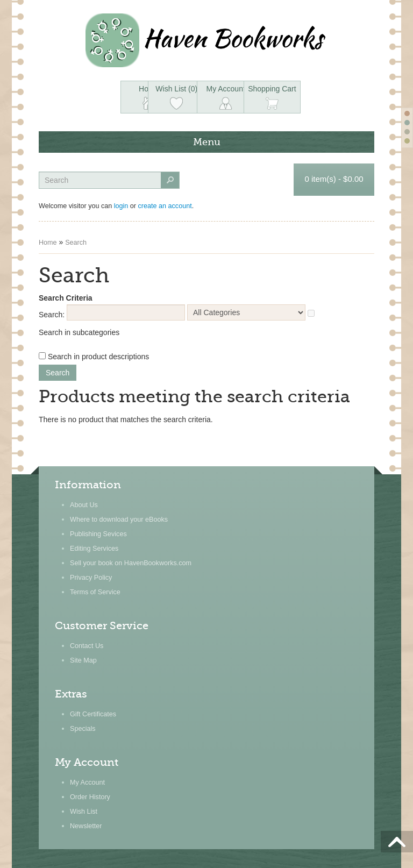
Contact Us (87, 646)
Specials (83, 729)
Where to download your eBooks (119, 520)
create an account (165, 206)
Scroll (397, 841)
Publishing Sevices (98, 534)
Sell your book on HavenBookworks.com (131, 563)
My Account (87, 782)
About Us (84, 505)
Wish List (84, 812)
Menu (207, 142)
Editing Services (94, 549)
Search (76, 243)
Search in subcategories (79, 332)
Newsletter (86, 826)
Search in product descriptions (98, 357)
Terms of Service (95, 592)
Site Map (83, 660)
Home (48, 243)
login (121, 206)
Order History (90, 797)
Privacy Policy (91, 578)
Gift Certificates (93, 714)
